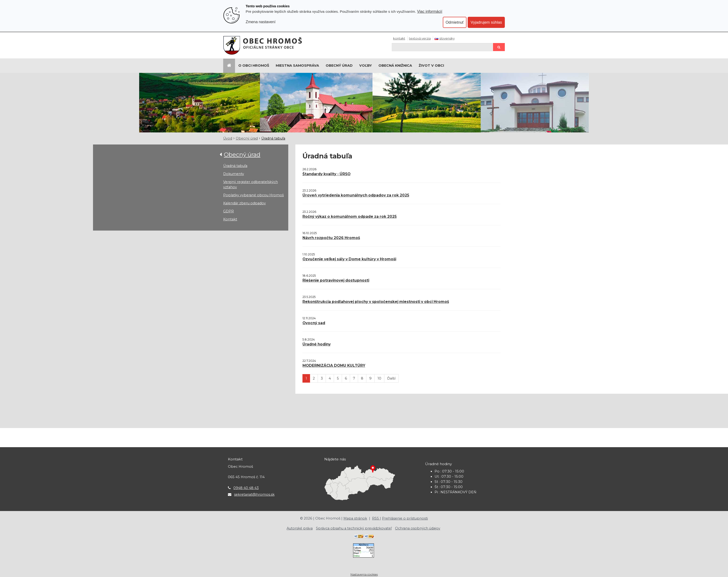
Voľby (366, 66)
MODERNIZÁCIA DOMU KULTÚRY (334, 365)
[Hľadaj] (442, 47)
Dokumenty (234, 174)
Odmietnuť (455, 22)
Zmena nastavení (261, 22)
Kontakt (399, 38)
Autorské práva (300, 528)
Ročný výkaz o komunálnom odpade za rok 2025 (350, 216)
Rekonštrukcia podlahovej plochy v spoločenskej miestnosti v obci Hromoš (376, 302)
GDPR (229, 211)
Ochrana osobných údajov (418, 528)
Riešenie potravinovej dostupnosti (336, 280)
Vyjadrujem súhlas (486, 22)
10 (379, 378)
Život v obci (431, 66)
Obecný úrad (339, 66)
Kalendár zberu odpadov (244, 203)
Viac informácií (430, 11)
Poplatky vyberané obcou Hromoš (253, 195)
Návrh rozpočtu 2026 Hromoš (331, 238)
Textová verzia (420, 38)
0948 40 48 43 (246, 488)
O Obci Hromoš (254, 66)
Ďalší (391, 378)
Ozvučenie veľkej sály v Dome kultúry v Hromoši (349, 259)
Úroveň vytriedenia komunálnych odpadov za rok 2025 (356, 195)
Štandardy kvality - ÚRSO (326, 174)
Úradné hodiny (317, 344)
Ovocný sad (314, 323)
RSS (376, 518)
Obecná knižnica (395, 66)
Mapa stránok (355, 518)
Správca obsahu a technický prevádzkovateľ (354, 528)
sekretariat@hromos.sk (254, 494)
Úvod (228, 138)
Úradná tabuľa (273, 138)
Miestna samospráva (297, 66)
